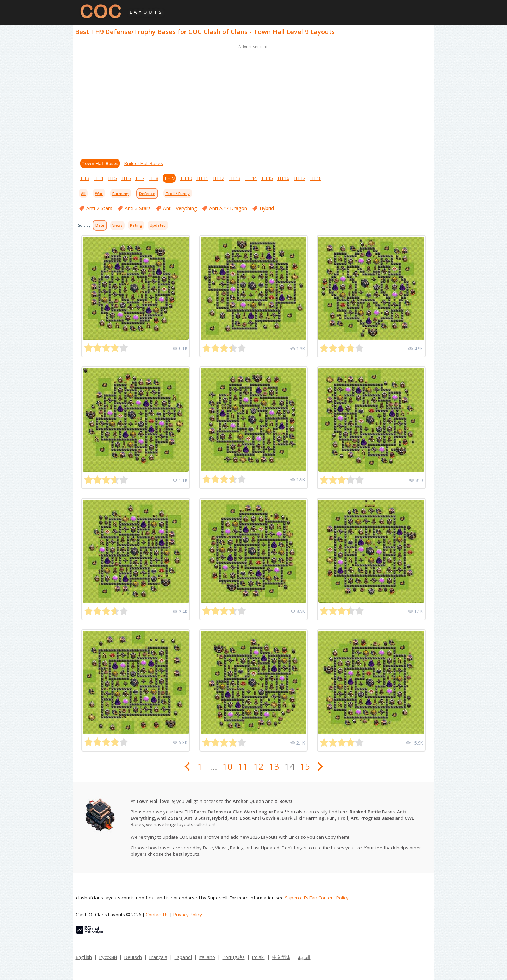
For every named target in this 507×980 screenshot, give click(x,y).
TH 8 (154, 178)
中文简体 (281, 957)
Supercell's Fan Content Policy (317, 898)
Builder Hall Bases (144, 163)
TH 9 (169, 178)
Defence (147, 193)
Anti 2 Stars (99, 208)
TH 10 (186, 178)
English (84, 957)
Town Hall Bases (100, 163)
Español (183, 957)
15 (305, 766)
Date (100, 225)
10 (227, 766)
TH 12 (218, 178)
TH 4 (99, 178)
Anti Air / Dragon (228, 208)
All (83, 193)
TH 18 (316, 178)
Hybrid (267, 208)
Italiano (207, 957)
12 (258, 766)
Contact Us (157, 915)
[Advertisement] (254, 100)
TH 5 (112, 178)
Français (158, 957)
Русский (108, 957)
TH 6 (126, 178)
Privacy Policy (188, 915)
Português (234, 957)
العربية (304, 957)
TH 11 (202, 178)
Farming (121, 193)
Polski (258, 957)
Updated (158, 225)
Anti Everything (180, 208)
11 (243, 766)
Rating (136, 225)
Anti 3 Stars (138, 208)
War (99, 193)
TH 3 (85, 178)
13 (274, 766)
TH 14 (251, 178)
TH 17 (299, 178)
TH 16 (283, 178)
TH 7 (140, 178)
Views (117, 225)
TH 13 (235, 178)
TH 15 (267, 178)
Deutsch (133, 957)
